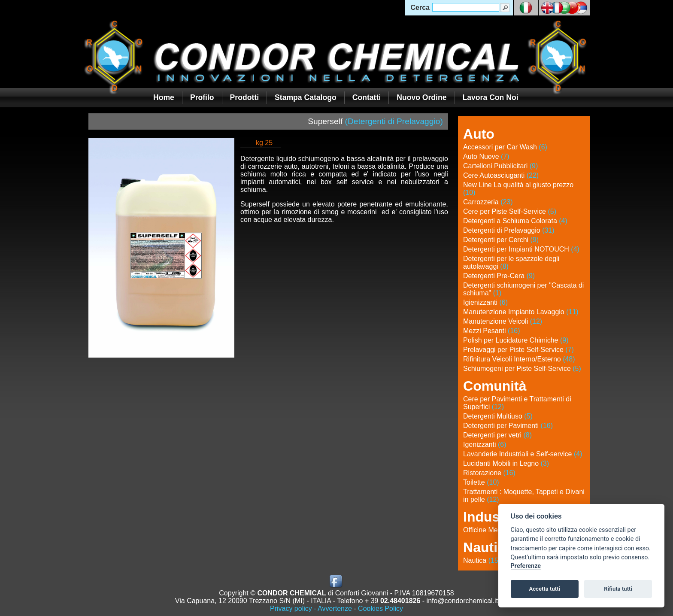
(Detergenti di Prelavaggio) (394, 121)
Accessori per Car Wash (505, 147)
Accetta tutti (544, 589)
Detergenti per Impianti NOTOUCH (521, 249)
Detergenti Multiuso (498, 416)
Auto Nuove (486, 156)
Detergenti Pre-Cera (499, 276)
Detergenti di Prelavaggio (509, 230)
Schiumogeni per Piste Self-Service (522, 369)
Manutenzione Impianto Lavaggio (521, 312)
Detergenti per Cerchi (501, 240)
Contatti (367, 97)
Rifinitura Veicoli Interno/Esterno (519, 359)
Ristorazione (489, 473)
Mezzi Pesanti (492, 331)
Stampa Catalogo (306, 97)
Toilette (481, 482)
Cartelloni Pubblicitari (500, 166)
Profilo (202, 97)
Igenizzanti (485, 445)
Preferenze (526, 566)
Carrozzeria (488, 202)
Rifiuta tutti (618, 589)
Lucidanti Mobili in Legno (506, 463)
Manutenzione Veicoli (503, 321)
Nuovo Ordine (421, 97)
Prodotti (244, 97)
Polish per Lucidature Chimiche (516, 340)
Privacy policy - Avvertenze (311, 608)
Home (164, 97)
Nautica (482, 560)
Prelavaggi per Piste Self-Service (518, 350)
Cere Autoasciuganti (501, 175)
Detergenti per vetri (497, 435)
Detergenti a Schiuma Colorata (515, 221)
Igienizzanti (485, 302)
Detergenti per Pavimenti (508, 426)
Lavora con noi (491, 97)
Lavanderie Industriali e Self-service (523, 454)
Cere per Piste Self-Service (510, 211)
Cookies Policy (380, 608)
